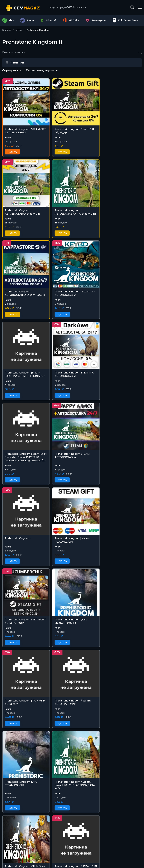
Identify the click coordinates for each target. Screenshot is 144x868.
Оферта (105, 831)
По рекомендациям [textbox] (40, 71)
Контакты (106, 816)
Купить (12, 149)
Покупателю (108, 823)
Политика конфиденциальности (121, 838)
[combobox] (40, 71)
